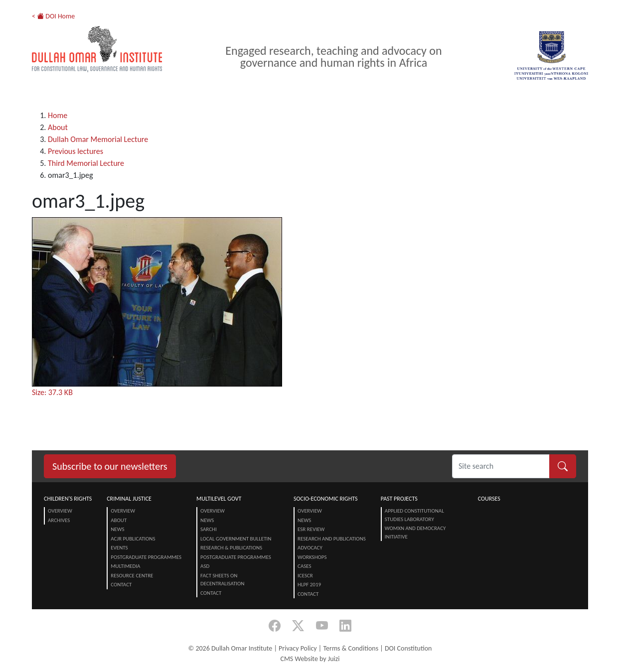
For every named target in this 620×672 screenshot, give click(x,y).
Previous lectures (76, 151)
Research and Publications (332, 539)
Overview (60, 511)
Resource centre (132, 576)
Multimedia (125, 566)
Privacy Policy (298, 648)
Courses (489, 499)
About (58, 127)
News (117, 529)
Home (58, 115)
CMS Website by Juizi (310, 659)
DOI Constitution (408, 648)
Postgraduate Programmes (146, 557)
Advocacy (310, 548)
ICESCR (305, 576)
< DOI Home (53, 16)
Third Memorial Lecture (86, 163)
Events (119, 548)
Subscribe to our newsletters (110, 466)
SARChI (209, 529)
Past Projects (399, 499)
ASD (205, 566)
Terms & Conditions (351, 648)
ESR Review (311, 529)
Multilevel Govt (219, 499)
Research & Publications (231, 548)
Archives (59, 520)
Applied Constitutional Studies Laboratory (414, 515)
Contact (121, 585)
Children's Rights (68, 499)
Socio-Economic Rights (325, 499)
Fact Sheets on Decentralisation (222, 580)
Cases (305, 566)
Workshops (312, 557)
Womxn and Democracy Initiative (415, 533)
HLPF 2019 (309, 585)
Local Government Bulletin (236, 539)
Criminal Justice (129, 499)
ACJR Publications (133, 539)
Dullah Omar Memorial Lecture (98, 139)
